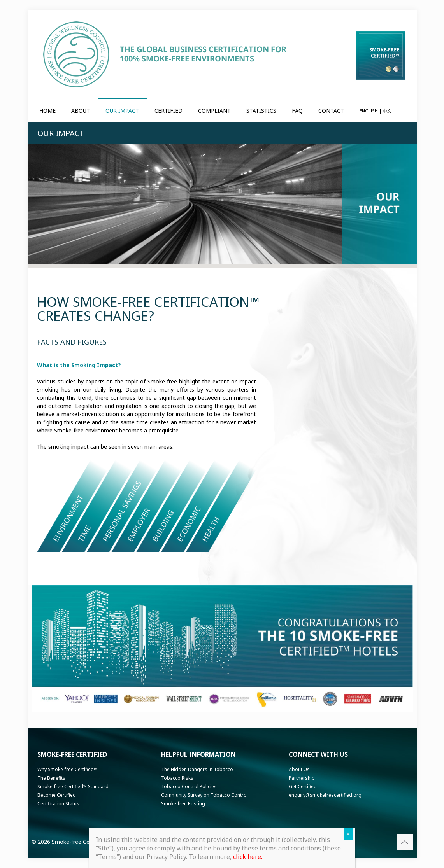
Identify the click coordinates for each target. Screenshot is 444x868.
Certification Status (58, 804)
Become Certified (57, 795)
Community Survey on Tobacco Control (204, 795)
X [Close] (348, 834)
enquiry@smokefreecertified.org (325, 795)
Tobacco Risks (177, 778)
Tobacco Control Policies (189, 787)
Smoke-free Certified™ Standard (73, 787)
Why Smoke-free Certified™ (67, 769)
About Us (299, 769)
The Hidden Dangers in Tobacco (197, 769)
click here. (248, 857)
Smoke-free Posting (183, 804)
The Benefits (51, 778)
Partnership (302, 778)
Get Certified (303, 787)
